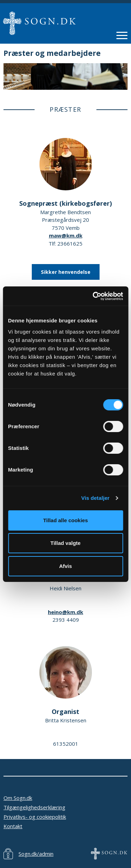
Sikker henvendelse (66, 272)
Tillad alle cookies (65, 520)
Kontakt (13, 826)
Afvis (65, 566)
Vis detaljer (96, 498)
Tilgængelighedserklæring (34, 807)
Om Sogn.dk (18, 798)
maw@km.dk (66, 235)
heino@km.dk (65, 612)
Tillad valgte (65, 543)
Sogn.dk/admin (36, 854)
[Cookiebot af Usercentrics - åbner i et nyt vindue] (93, 296)
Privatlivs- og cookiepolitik (35, 817)
